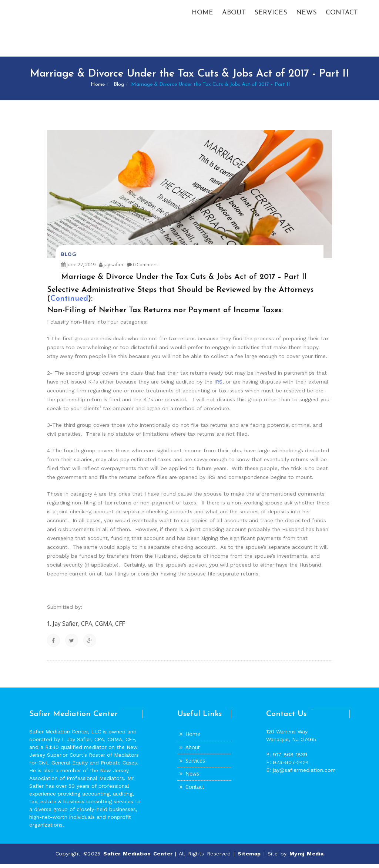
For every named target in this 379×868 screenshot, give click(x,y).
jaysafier (111, 268)
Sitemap (249, 858)
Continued (69, 302)
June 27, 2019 (78, 268)
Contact (342, 15)
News (306, 15)
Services (271, 15)
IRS (218, 386)
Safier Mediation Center (139, 858)
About (234, 15)
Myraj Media (306, 858)
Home (202, 15)
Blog (119, 89)
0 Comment (142, 268)
